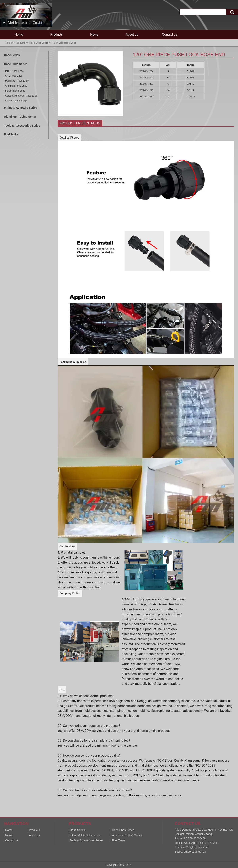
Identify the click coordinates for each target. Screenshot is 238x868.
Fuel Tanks (11, 134)
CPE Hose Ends (14, 76)
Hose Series (12, 55)
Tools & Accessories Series (22, 126)
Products (56, 34)
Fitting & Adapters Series (21, 108)
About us (132, 34)
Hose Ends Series (39, 43)
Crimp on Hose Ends (16, 86)
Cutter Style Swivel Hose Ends (21, 96)
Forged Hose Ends (15, 91)
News (94, 34)
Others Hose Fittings (16, 101)
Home (19, 34)
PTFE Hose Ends (14, 71)
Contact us (170, 34)
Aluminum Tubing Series (20, 117)
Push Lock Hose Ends (64, 43)
